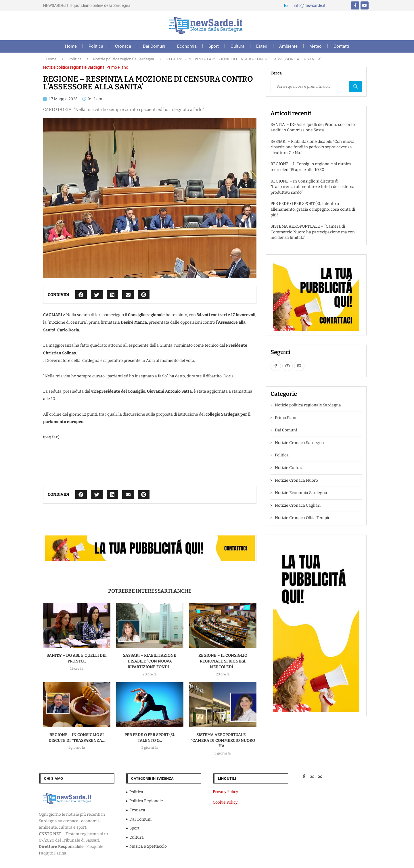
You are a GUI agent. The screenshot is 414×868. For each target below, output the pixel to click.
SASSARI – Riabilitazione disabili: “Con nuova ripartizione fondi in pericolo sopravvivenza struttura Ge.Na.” (313, 147)
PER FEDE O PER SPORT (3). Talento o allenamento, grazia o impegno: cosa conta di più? (313, 209)
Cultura (237, 46)
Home (71, 46)
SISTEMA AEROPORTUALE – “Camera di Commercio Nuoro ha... (223, 741)
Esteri (262, 46)
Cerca (355, 87)
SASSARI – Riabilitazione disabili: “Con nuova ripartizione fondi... (150, 661)
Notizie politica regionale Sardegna (123, 59)
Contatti (341, 46)
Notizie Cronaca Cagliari (298, 505)
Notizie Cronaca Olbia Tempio (303, 518)
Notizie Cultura (289, 468)
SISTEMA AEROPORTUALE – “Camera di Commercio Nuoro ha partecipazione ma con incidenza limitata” (313, 232)
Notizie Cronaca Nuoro (296, 480)
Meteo (316, 46)
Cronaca (123, 46)
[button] (81, 295)
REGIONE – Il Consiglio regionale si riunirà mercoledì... (223, 661)
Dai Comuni (154, 46)
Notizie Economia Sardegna (301, 493)
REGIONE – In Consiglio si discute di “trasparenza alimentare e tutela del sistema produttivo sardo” (313, 187)
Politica (96, 46)
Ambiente (288, 46)
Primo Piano (117, 67)
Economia (187, 46)
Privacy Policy (225, 792)
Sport (214, 46)
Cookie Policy (225, 802)
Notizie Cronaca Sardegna (299, 443)
